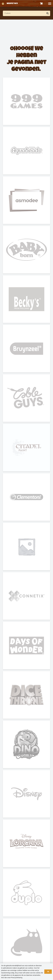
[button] (50, 4)
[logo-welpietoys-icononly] (3, 4)
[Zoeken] (26, 13)
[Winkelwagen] (41, 4)
